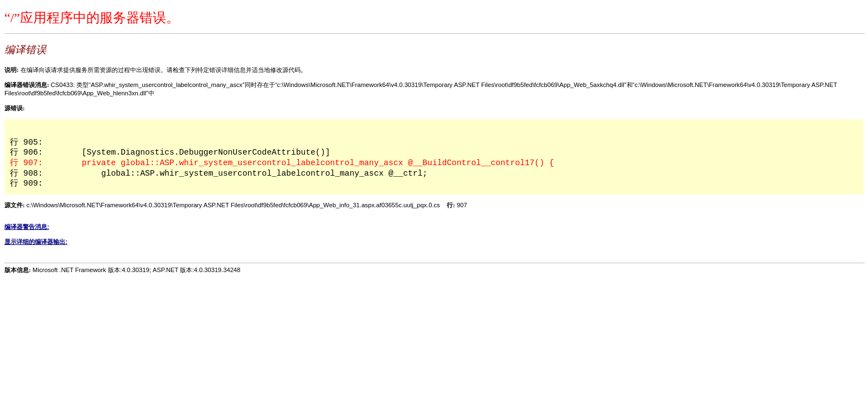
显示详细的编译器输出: (36, 242)
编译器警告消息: (27, 227)
